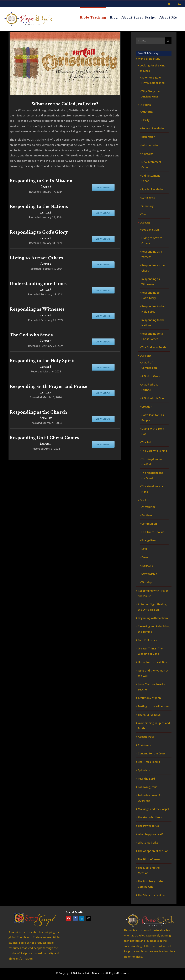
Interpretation (150, 145)
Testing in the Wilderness (154, 706)
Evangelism (149, 540)
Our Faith (146, 356)
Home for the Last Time (153, 662)
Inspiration (148, 137)
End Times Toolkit (153, 532)
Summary (147, 206)
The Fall (146, 442)
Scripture (147, 566)
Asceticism (148, 507)
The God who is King (154, 451)
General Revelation (153, 128)
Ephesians (144, 770)
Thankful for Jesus (149, 715)
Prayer (146, 557)
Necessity (147, 154)
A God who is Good (153, 398)
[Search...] (150, 41)
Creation (147, 407)
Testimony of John (149, 698)
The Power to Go (148, 826)
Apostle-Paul (146, 737)
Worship (147, 582)
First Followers (147, 640)
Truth (145, 214)
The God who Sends (154, 347)
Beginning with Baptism (153, 618)
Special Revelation (153, 189)
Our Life (145, 500)
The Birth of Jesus (149, 859)
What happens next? (151, 834)
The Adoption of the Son (153, 851)
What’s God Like (148, 843)
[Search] (168, 41)
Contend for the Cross (152, 753)
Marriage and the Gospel (153, 809)
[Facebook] (75, 918)
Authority (147, 112)
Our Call (145, 223)
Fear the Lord (146, 779)
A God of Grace (151, 376)
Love (144, 549)
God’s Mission (150, 230)
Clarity (146, 120)
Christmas (144, 745)
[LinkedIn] (82, 918)
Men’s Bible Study (149, 59)
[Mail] (89, 918)
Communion (149, 524)
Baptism (147, 515)
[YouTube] (68, 918)
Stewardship (149, 574)
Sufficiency (148, 198)
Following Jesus (148, 787)
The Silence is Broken (151, 895)
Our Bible (146, 105)
